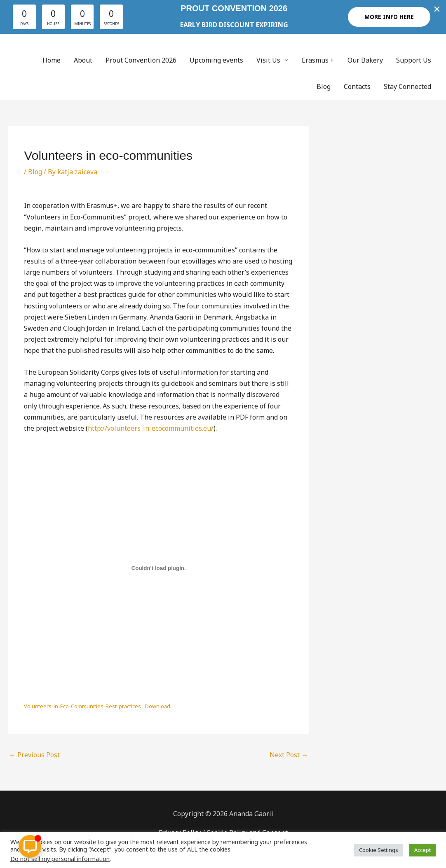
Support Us (414, 60)
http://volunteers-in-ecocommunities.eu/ (151, 428)
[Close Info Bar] (437, 9)
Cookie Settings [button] (379, 850)
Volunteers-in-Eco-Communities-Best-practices (82, 706)
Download (158, 706)
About (83, 60)
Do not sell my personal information (60, 859)
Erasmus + (318, 60)
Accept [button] (423, 850)
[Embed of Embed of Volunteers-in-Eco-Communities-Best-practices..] (158, 568)
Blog (324, 86)
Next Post (289, 755)
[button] (389, 17)
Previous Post (34, 755)
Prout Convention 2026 (141, 60)
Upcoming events (216, 60)
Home (52, 60)
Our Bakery (365, 60)
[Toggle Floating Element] (30, 846)
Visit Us (268, 60)
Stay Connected (407, 86)
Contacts (357, 86)
